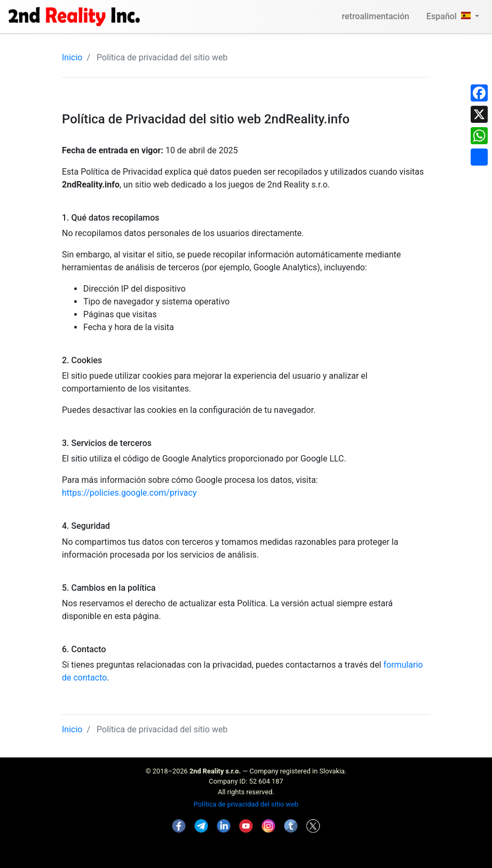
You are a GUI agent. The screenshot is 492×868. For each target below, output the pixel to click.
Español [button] (450, 16)
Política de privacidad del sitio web (246, 804)
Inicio (72, 57)
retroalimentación (375, 16)
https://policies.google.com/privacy (129, 493)
